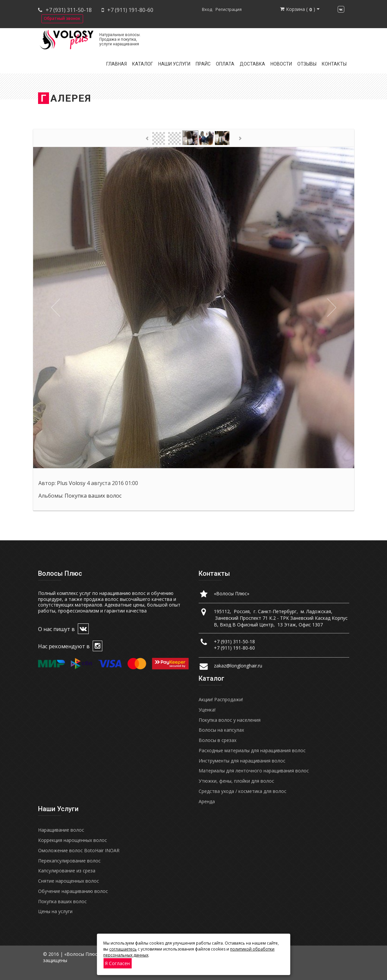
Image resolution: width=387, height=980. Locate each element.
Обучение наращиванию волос (73, 891)
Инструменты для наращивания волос (242, 761)
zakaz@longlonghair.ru (238, 666)
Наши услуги (174, 64)
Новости (281, 64)
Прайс (203, 64)
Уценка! (207, 710)
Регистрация (229, 9)
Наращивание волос (61, 830)
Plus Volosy (71, 483)
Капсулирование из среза (67, 871)
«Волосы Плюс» (232, 593)
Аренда (207, 801)
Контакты (334, 64)
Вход (207, 9)
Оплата (225, 64)
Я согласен (117, 963)
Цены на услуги (55, 911)
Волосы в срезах (218, 740)
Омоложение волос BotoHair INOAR (79, 850)
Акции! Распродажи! (221, 699)
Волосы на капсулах (221, 730)
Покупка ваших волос (93, 496)
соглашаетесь (123, 949)
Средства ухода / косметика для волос (242, 791)
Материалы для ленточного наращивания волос (254, 771)
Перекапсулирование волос (69, 861)
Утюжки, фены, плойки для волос (236, 781)
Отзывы (307, 64)
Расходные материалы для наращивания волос (252, 750)
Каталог (143, 64)
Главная (117, 64)
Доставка (252, 64)
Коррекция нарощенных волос (73, 840)
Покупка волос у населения (230, 720)
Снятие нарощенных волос (69, 881)
